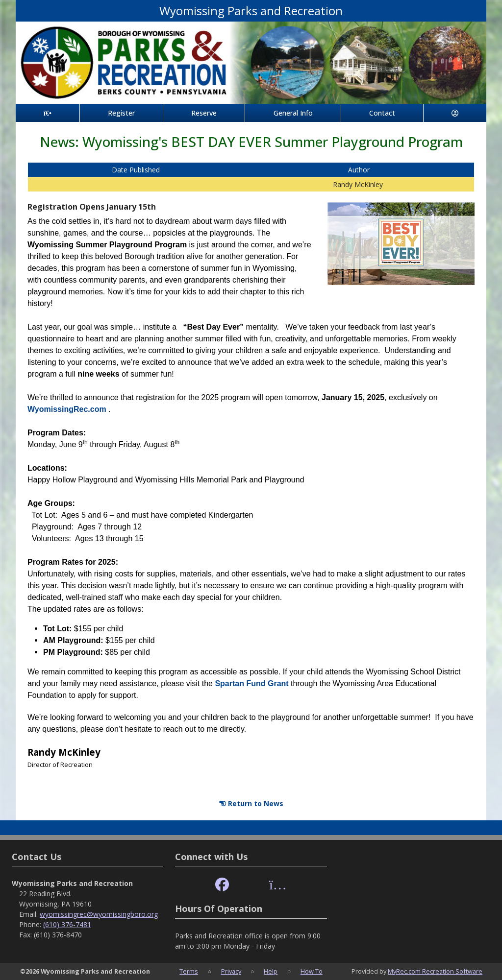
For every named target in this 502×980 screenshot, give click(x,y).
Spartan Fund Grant (253, 683)
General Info (293, 113)
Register (121, 113)
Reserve (204, 113)
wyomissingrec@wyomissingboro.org (99, 914)
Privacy (231, 971)
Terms (189, 971)
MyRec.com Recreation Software (435, 971)
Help (271, 971)
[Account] (455, 113)
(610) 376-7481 (67, 924)
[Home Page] (48, 113)
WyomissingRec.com (68, 409)
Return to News (251, 803)
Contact (382, 113)
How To (312, 971)
